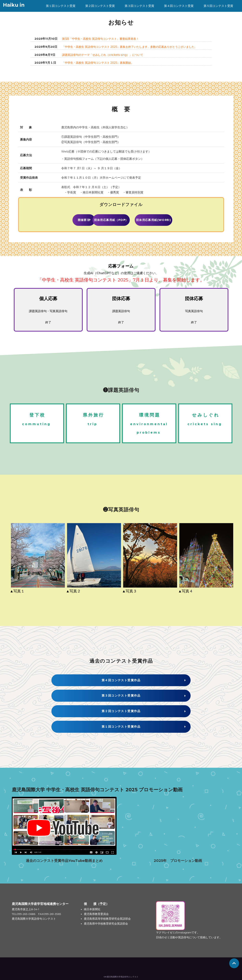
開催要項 (70, 219)
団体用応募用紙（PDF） (121, 219)
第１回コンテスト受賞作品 (61, 12)
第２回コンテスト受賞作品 (100, 12)
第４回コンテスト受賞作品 (179, 12)
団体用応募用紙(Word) (172, 219)
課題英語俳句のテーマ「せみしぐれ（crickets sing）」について (105, 54)
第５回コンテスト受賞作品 (218, 12)
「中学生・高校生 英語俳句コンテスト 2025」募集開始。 (100, 62)
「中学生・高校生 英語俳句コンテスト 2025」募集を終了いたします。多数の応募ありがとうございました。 (134, 46)
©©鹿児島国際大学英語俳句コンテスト (121, 974)
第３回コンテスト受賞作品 (139, 12)
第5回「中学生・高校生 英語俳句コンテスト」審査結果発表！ (103, 39)
